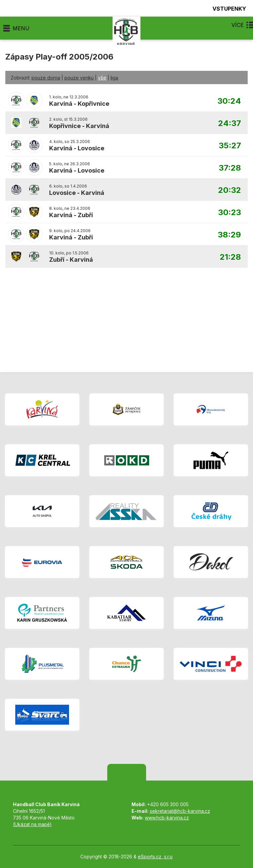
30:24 (229, 101)
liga (114, 78)
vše (102, 78)
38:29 (229, 235)
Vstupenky (225, 8)
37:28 (230, 168)
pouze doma (46, 78)
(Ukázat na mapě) (32, 824)
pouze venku (79, 78)
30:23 (230, 213)
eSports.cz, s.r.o (155, 857)
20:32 (230, 190)
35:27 (230, 146)
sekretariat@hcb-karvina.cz (180, 811)
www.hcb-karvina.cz (167, 818)
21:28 (230, 257)
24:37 (230, 124)
